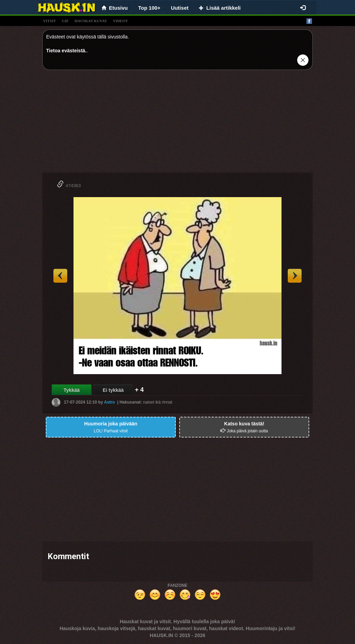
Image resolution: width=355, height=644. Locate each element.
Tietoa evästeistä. (66, 51)
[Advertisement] (177, 124)
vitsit (49, 21)
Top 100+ (149, 8)
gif (65, 21)
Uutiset (180, 8)
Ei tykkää (113, 390)
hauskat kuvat (91, 21)
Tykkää (71, 390)
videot (120, 21)
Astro (109, 402)
